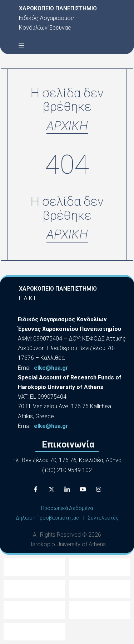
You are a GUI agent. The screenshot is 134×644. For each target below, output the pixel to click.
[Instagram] (99, 489)
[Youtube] (83, 489)
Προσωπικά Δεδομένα (67, 508)
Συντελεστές (103, 518)
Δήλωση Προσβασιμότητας (47, 518)
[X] (51, 489)
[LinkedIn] (67, 489)
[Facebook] (36, 489)
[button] (21, 45)
